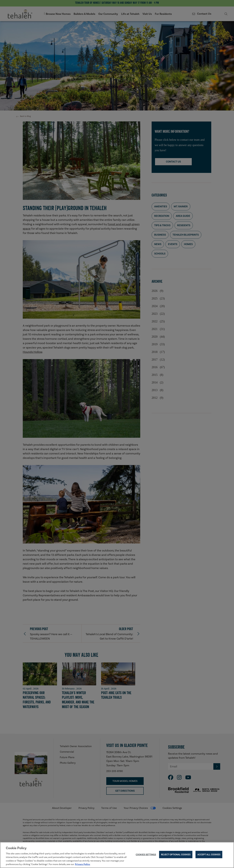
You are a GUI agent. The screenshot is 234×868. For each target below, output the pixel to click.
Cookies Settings (146, 855)
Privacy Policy (82, 864)
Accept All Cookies (209, 855)
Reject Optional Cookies (176, 855)
